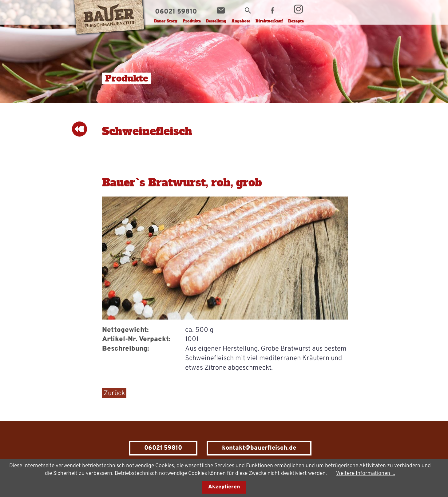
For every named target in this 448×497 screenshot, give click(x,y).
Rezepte (296, 21)
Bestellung (216, 21)
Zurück (114, 394)
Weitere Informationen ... (366, 473)
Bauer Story (166, 21)
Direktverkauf (269, 21)
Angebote (241, 21)
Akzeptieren (224, 487)
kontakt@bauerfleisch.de (259, 448)
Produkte (192, 21)
